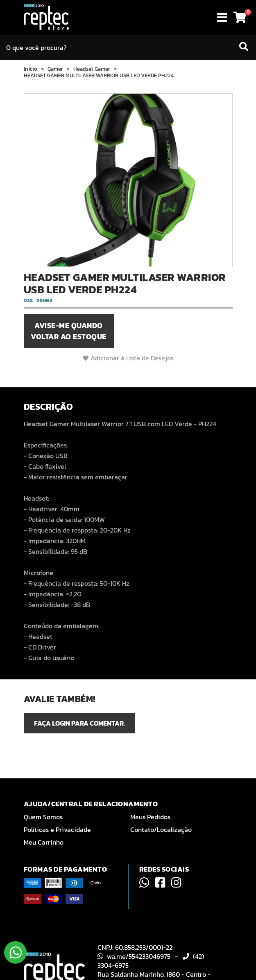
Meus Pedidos (150, 817)
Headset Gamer (92, 69)
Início (31, 69)
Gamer (55, 69)
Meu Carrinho (44, 842)
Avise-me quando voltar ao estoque (69, 331)
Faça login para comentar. (79, 723)
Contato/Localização (161, 829)
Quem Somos (43, 817)
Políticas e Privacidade (57, 829)
